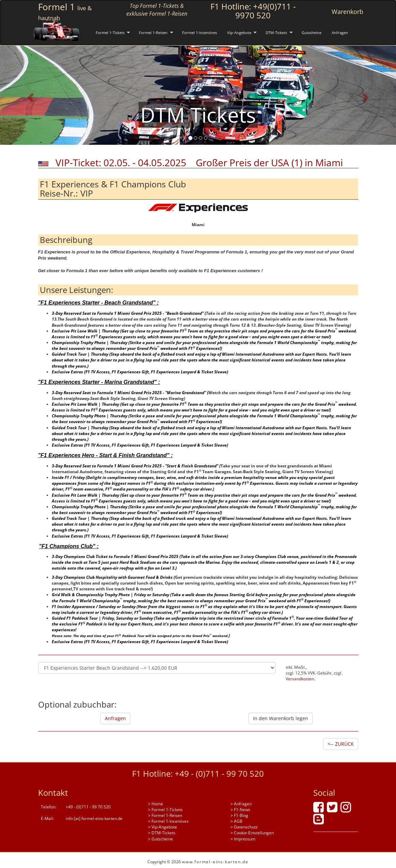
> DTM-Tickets (162, 833)
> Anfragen (241, 804)
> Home (156, 804)
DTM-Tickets (276, 33)
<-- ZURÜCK (341, 744)
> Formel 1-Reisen (165, 815)
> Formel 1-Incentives (168, 821)
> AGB (236, 821)
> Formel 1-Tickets (165, 810)
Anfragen (340, 33)
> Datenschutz (244, 827)
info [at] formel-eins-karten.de (94, 818)
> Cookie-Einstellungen (252, 833)
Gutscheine (312, 33)
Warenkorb (347, 12)
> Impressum (243, 839)
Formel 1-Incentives (200, 33)
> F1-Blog (239, 815)
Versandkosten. (300, 679)
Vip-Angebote (239, 33)
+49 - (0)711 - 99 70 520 (219, 773)
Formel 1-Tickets (110, 33)
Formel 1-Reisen (153, 33)
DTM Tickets (198, 115)
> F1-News (240, 810)
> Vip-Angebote (163, 827)
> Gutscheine (161, 839)
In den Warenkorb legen (281, 718)
